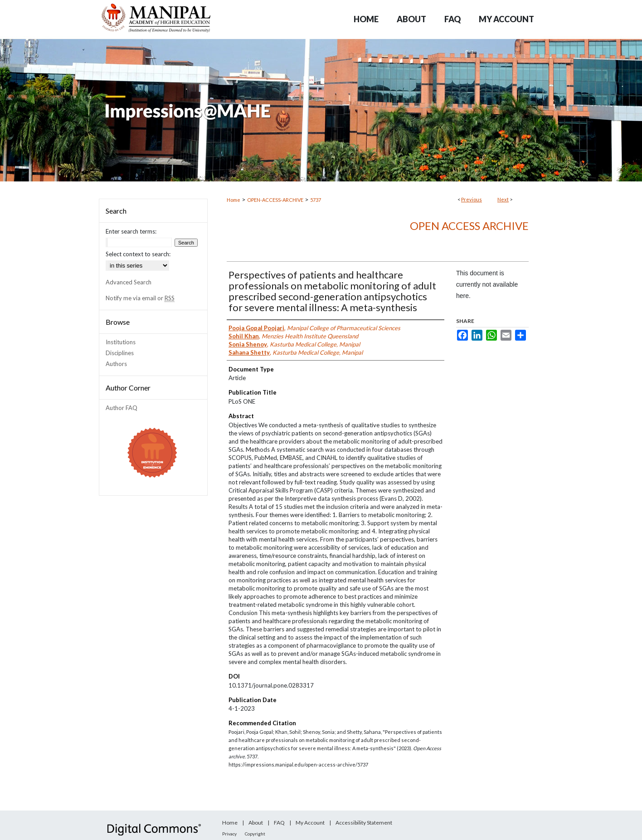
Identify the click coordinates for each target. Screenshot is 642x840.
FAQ (279, 823)
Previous (472, 199)
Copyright (255, 834)
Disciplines (120, 353)
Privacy (229, 834)
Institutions (121, 342)
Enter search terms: (131, 231)
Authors (116, 364)
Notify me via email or (140, 298)
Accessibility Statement (364, 823)
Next (503, 199)
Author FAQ (122, 408)
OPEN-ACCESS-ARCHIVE (275, 200)
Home (233, 200)
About (256, 823)
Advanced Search (129, 282)
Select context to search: (138, 254)
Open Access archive (469, 226)
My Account (310, 823)
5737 (316, 200)
